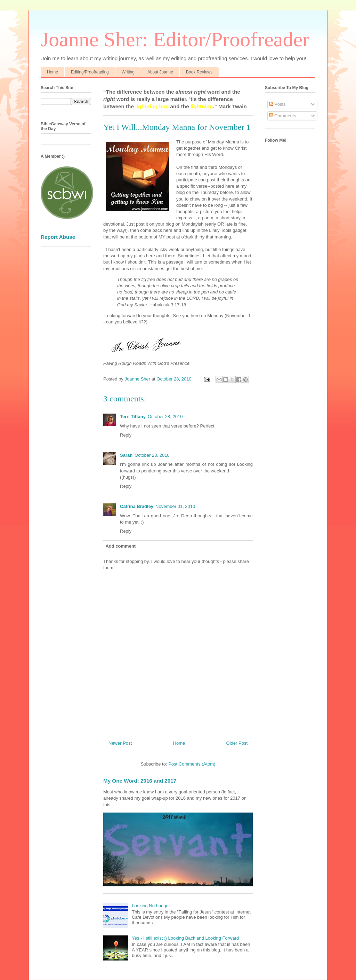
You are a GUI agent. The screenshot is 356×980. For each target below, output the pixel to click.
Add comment (121, 546)
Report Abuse (58, 237)
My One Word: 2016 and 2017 (140, 781)
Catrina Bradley (137, 506)
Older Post (237, 743)
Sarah (126, 455)
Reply (126, 435)
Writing (128, 72)
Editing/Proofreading (90, 72)
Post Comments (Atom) (192, 764)
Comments (283, 116)
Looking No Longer (151, 906)
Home (52, 72)
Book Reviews (199, 72)
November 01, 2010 (175, 506)
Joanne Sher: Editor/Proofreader (175, 39)
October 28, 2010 (165, 417)
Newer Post (120, 743)
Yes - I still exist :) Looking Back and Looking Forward (185, 938)
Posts (277, 104)
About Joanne (160, 72)
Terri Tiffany (133, 417)
